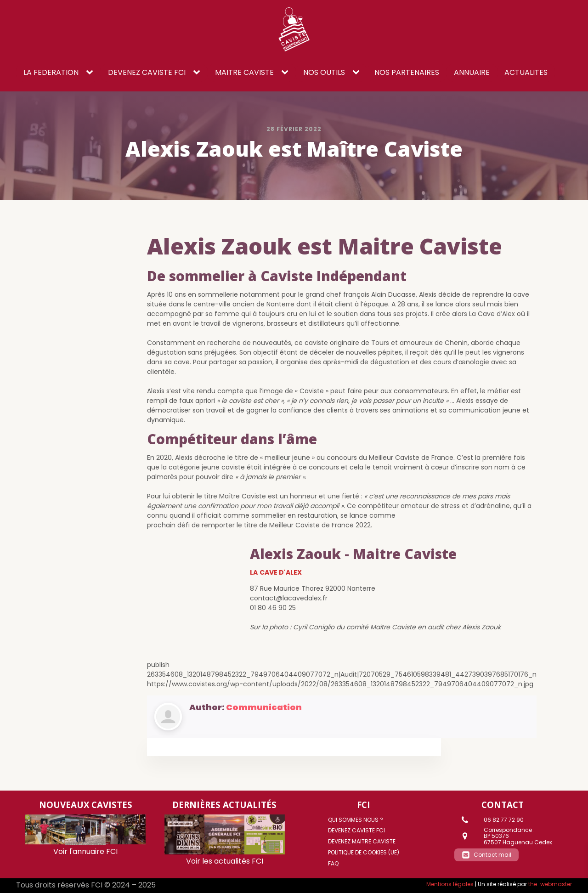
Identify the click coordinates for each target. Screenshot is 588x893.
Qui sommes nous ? (356, 820)
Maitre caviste (244, 72)
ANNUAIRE (472, 72)
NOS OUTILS (324, 72)
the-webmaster (550, 884)
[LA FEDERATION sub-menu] (91, 73)
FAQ (333, 863)
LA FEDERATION (51, 72)
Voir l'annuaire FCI (85, 851)
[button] (486, 855)
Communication (264, 707)
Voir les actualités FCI (225, 861)
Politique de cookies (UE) (364, 852)
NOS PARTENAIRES (407, 72)
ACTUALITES (526, 72)
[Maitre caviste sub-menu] (287, 73)
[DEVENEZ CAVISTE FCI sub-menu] (198, 73)
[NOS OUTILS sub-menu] (358, 73)
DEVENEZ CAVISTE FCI (147, 72)
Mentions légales (450, 884)
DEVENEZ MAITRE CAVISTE (362, 841)
